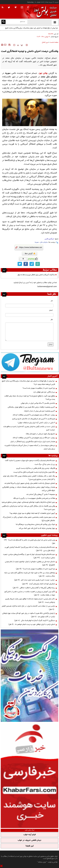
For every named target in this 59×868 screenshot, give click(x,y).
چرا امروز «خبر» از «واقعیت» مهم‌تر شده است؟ (39, 388)
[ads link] (30, 362)
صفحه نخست (54, 42)
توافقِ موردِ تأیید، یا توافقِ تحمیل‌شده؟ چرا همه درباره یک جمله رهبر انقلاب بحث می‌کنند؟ (30, 398)
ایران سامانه (42, 862)
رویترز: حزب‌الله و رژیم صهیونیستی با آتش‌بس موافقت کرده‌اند (34, 415)
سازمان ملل (44, 242)
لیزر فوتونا (30, 846)
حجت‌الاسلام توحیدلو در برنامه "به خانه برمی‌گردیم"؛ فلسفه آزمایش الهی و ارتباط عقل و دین (30, 549)
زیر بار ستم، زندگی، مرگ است (45, 464)
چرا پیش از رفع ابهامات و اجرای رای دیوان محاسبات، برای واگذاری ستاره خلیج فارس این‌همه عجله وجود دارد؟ (32, 30)
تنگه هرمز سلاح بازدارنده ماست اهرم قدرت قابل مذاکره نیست (34, 472)
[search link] (3, 22)
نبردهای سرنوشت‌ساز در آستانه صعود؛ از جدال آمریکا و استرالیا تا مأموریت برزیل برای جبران (30, 447)
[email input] (29, 315)
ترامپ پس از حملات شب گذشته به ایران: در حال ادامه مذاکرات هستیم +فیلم (28, 608)
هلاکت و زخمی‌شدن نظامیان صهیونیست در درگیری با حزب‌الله (34, 498)
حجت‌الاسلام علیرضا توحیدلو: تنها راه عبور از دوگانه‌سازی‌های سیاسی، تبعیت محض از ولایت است (29, 556)
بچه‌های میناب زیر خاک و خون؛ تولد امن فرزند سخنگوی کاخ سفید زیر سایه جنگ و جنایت (30, 574)
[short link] (31, 247)
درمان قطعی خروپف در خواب (29, 840)
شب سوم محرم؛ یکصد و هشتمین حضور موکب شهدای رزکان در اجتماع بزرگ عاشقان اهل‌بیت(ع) (29, 519)
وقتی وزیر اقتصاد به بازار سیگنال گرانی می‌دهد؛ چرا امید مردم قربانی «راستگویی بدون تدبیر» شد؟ (28, 508)
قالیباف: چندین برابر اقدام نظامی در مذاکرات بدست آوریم (36, 468)
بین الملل (45, 42)
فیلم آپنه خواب (29, 835)
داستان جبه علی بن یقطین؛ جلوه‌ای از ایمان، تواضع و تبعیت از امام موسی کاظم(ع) (30, 563)
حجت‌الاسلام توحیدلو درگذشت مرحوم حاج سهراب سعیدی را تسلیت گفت (30, 460)
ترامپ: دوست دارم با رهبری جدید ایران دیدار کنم (35, 580)
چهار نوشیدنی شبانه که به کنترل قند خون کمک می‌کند (37, 528)
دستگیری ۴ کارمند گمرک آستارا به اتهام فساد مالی (35, 621)
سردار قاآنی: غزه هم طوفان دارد (44, 392)
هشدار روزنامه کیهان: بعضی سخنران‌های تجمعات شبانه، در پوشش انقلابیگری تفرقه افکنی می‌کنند (29, 489)
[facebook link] (26, 264)
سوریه (37, 242)
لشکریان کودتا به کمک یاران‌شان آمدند (39, 584)
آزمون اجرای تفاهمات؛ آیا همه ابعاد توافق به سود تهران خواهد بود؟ (32, 513)
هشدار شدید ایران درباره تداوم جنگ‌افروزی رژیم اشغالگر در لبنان (33, 442)
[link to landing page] (44, 11)
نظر (52, 320)
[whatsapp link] (38, 264)
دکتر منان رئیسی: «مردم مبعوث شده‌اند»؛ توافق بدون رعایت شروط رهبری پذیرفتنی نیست (30, 601)
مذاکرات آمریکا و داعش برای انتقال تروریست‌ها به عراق (36, 275)
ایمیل (51, 310)
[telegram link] (32, 264)
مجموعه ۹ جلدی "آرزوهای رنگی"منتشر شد (41, 494)
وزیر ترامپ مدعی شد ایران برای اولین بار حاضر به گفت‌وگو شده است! (29, 542)
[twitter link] (20, 264)
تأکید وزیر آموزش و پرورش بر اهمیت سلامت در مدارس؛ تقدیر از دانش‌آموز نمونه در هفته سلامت (30, 593)
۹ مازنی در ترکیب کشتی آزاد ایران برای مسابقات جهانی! (36, 423)
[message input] (29, 332)
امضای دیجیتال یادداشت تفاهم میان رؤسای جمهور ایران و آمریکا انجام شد (30, 483)
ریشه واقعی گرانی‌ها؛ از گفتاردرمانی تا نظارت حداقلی (34, 588)
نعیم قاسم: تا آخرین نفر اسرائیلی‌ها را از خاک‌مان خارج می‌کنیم (34, 419)
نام (52, 301)
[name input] (29, 306)
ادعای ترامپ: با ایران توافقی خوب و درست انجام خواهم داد (32, 624)
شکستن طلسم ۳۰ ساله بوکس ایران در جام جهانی (38, 403)
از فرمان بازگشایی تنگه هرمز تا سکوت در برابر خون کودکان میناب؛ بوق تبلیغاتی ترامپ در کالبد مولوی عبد (29, 615)
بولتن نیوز (43, 73)
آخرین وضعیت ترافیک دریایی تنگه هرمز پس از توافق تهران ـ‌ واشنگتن (31, 407)
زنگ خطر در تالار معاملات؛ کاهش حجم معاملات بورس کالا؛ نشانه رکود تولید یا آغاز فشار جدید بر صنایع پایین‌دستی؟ (29, 478)
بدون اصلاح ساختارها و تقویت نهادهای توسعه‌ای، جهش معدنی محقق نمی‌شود (28, 502)
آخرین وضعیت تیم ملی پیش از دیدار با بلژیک (39, 411)
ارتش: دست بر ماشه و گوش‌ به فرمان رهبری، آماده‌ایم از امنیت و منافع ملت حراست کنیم (29, 428)
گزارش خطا (30, 254)
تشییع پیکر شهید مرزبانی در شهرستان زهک (40, 434)
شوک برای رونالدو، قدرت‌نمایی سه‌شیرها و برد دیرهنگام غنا (35, 524)
